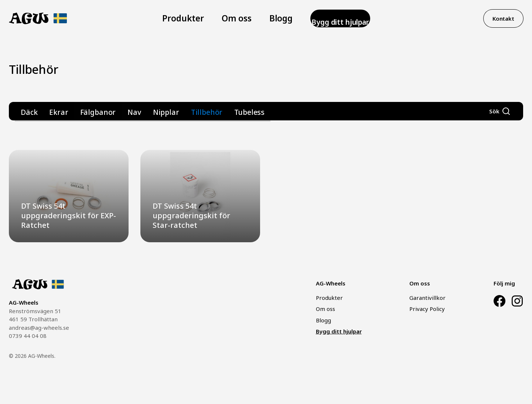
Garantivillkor (427, 298)
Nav (114, 111)
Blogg (268, 18)
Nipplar (141, 111)
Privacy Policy (427, 309)
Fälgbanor (84, 111)
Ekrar (52, 111)
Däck (27, 111)
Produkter (190, 18)
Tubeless (209, 111)
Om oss (232, 18)
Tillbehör (173, 111)
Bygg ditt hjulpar (325, 18)
